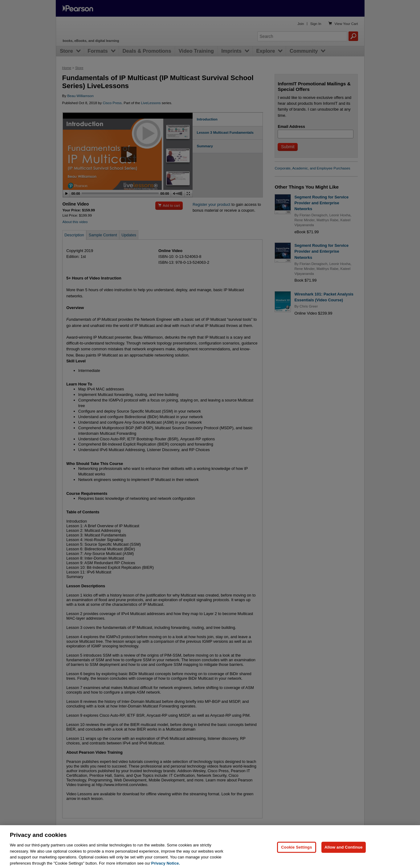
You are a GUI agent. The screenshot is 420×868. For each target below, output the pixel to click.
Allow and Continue (344, 855)
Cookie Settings (296, 855)
